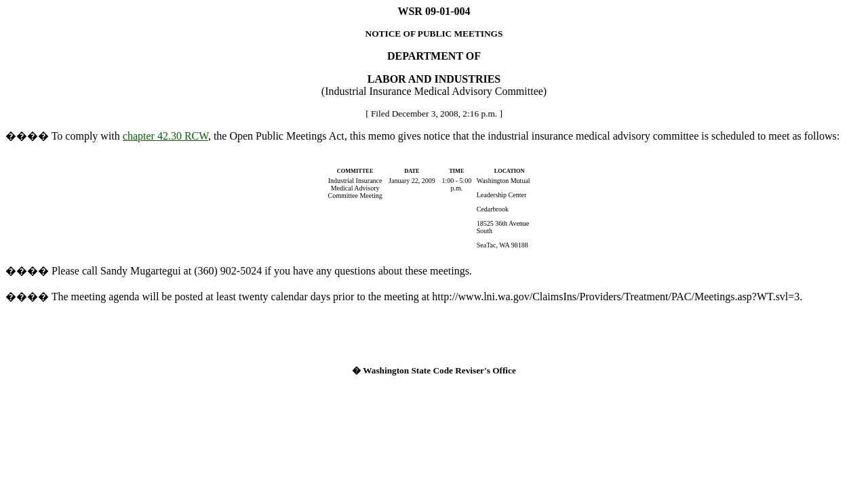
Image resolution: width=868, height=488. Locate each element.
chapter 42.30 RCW (165, 136)
